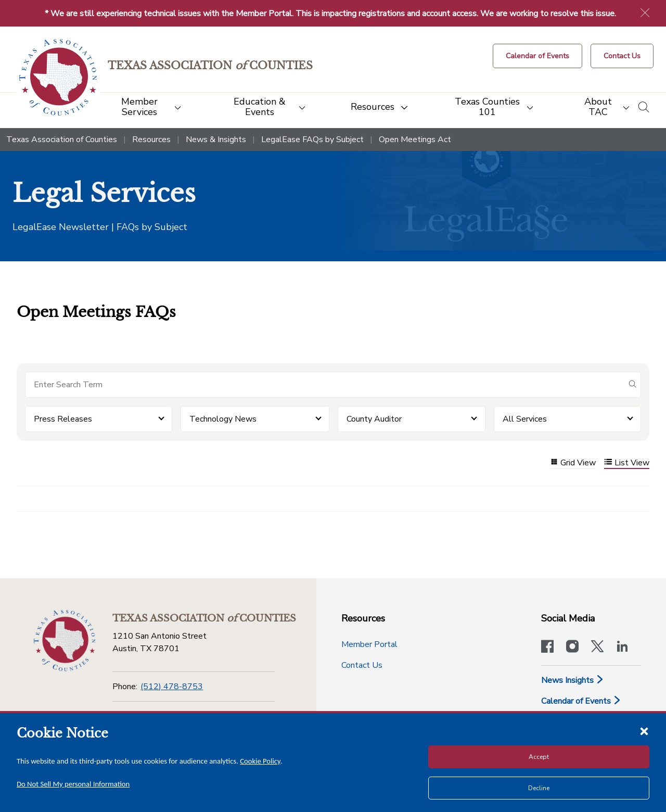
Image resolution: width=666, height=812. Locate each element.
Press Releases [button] (63, 419)
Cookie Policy (260, 761)
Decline (539, 788)
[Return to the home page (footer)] (65, 641)
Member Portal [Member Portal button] (369, 644)
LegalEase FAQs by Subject (312, 139)
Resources (151, 139)
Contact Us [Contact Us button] (362, 665)
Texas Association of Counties (62, 139)
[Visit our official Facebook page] (547, 648)
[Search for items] (325, 385)
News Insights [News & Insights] (573, 680)
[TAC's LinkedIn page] (622, 648)
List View (627, 463)
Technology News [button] (223, 419)
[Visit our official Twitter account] (597, 648)
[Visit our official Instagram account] (572, 648)
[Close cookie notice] (644, 731)
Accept (539, 757)
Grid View (573, 463)
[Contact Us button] (622, 56)
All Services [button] (525, 419)
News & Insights (216, 139)
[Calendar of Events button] (537, 56)
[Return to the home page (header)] (58, 77)
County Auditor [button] (374, 419)
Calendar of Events (581, 701)
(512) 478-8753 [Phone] (172, 687)
